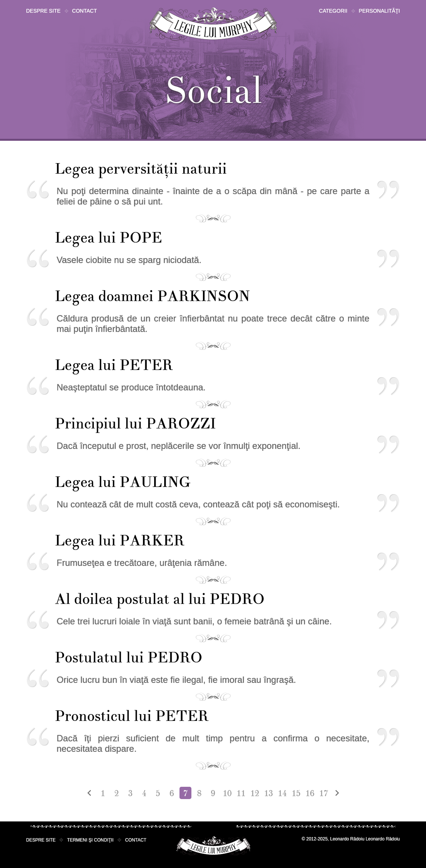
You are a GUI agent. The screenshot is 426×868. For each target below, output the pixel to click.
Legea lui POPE (108, 238)
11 (241, 793)
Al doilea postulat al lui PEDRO (160, 599)
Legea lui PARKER (120, 541)
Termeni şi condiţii (90, 840)
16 (310, 793)
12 (255, 793)
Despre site (43, 11)
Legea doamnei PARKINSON (152, 296)
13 (268, 793)
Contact (85, 11)
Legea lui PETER (114, 365)
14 (282, 793)
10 (227, 793)
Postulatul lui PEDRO (128, 658)
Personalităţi (379, 11)
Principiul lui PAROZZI (135, 424)
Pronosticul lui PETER (132, 716)
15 (296, 793)
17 (324, 793)
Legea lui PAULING (122, 482)
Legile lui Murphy (213, 24)
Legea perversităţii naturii (141, 169)
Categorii (333, 11)
